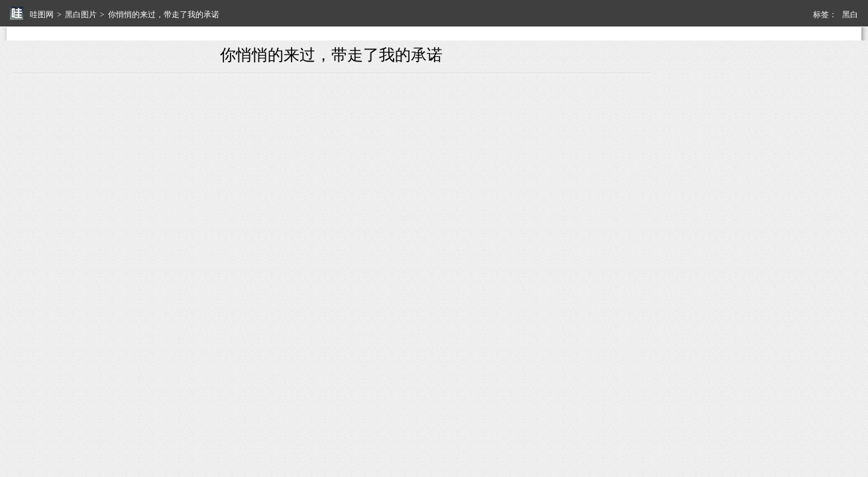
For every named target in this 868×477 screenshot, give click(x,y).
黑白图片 (81, 15)
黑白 (850, 15)
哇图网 (42, 15)
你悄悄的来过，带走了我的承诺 (164, 15)
